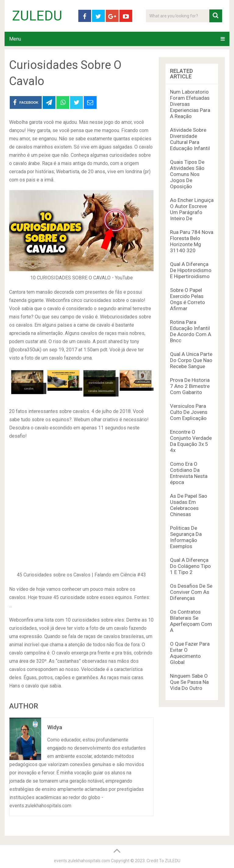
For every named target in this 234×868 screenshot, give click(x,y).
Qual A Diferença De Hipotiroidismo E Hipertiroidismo (191, 270)
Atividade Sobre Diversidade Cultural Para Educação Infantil (190, 139)
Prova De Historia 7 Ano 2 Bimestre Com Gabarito (190, 386)
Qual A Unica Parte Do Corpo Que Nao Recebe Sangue (191, 360)
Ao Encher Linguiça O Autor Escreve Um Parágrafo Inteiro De (192, 209)
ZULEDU (37, 16)
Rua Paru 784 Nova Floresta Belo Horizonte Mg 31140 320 (192, 241)
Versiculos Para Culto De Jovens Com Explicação (189, 412)
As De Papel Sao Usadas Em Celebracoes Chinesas (189, 505)
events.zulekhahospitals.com (82, 861)
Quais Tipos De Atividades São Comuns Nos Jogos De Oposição (187, 174)
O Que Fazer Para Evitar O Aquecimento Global (190, 653)
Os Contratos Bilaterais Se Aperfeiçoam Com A (191, 621)
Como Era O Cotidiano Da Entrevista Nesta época (189, 473)
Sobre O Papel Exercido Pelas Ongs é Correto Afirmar (188, 299)
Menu (15, 39)
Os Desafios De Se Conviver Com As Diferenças (191, 592)
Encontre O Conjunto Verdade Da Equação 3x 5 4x (191, 441)
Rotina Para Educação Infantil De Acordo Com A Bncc (191, 331)
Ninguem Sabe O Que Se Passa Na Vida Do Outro (189, 682)
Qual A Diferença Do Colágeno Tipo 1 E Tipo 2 (190, 566)
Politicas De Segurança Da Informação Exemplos (186, 537)
